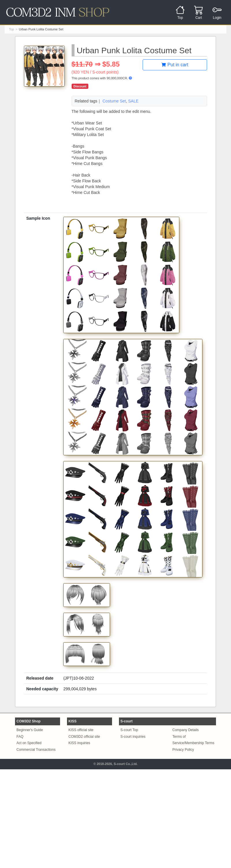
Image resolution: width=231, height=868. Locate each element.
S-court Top (129, 730)
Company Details (186, 730)
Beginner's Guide (30, 730)
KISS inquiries (79, 743)
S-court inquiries (133, 737)
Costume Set (114, 101)
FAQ (20, 737)
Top (12, 29)
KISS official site (81, 730)
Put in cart (175, 65)
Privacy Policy (183, 750)
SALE (133, 101)
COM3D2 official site (84, 737)
